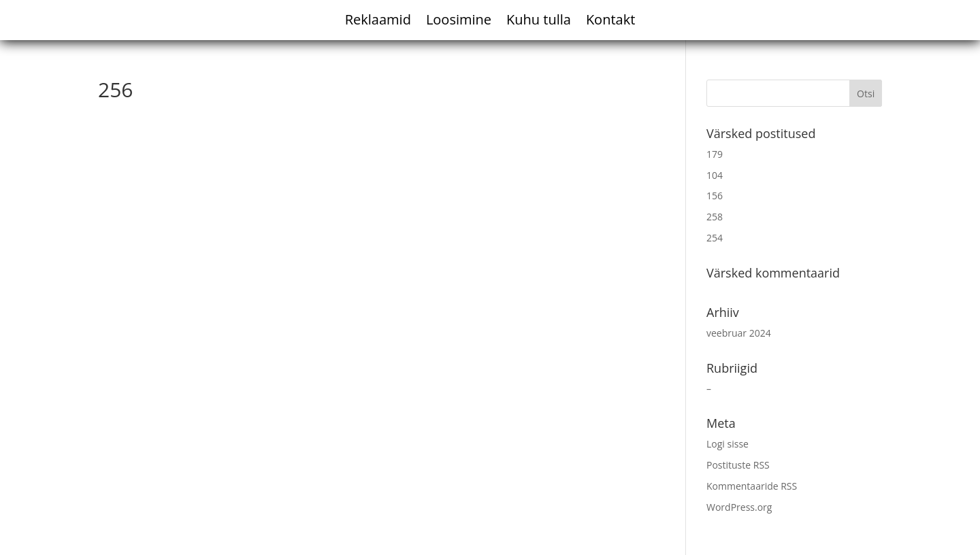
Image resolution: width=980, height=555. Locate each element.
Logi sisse (728, 444)
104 (715, 175)
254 (715, 238)
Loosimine (459, 22)
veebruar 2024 (739, 333)
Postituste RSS (738, 465)
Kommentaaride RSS (752, 486)
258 (715, 217)
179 (715, 154)
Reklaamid (378, 22)
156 (715, 196)
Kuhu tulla (539, 22)
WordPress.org (739, 507)
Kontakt (610, 22)
